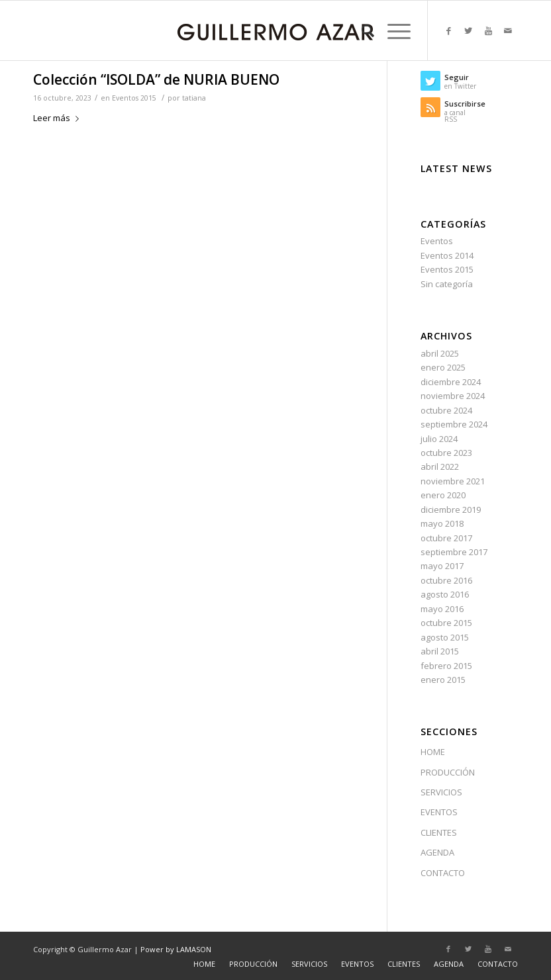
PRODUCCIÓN (448, 772)
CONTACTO (443, 873)
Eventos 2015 (134, 98)
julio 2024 (439, 439)
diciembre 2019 (451, 510)
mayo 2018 (442, 523)
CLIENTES (439, 832)
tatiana (194, 98)
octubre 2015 (446, 623)
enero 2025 (443, 367)
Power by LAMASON (176, 949)
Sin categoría (447, 284)
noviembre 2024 (453, 396)
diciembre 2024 (451, 382)
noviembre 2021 (453, 481)
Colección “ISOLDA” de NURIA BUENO (156, 79)
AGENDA (437, 852)
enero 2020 (443, 495)
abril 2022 (440, 467)
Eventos (437, 241)
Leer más (59, 118)
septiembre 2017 (454, 552)
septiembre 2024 (454, 424)
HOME (433, 752)
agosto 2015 (445, 637)
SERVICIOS (441, 792)
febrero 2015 (446, 666)
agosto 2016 (445, 594)
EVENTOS (439, 812)
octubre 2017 (446, 538)
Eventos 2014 (447, 255)
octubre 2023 (446, 453)
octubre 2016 (446, 580)
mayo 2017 (442, 566)
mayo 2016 (442, 609)
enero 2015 (443, 680)
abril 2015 (440, 651)
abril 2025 (440, 353)
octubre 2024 (446, 410)
